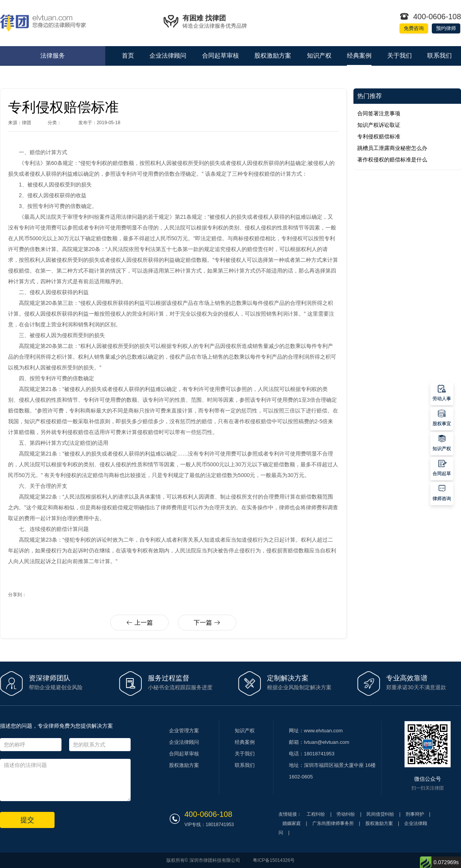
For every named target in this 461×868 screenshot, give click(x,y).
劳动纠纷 (346, 814)
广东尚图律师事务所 (333, 823)
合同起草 (442, 467)
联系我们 (439, 56)
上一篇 (139, 623)
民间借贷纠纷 (380, 814)
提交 (27, 820)
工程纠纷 (316, 814)
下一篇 (207, 623)
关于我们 (400, 56)
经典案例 (359, 56)
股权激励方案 (273, 56)
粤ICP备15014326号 (274, 860)
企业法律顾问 (168, 56)
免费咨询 (414, 28)
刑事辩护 (415, 814)
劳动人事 (442, 392)
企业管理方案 (184, 731)
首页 (128, 56)
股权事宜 (442, 417)
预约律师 (446, 28)
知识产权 (319, 56)
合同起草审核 (221, 56)
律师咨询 (442, 492)
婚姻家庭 (292, 823)
